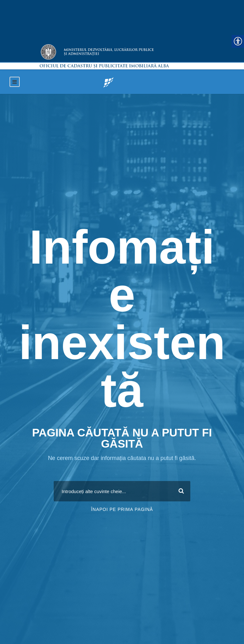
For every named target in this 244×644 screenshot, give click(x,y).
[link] (108, 82)
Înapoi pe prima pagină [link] (122, 509)
